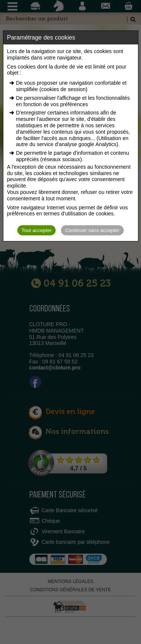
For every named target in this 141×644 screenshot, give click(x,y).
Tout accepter (36, 230)
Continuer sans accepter (92, 230)
